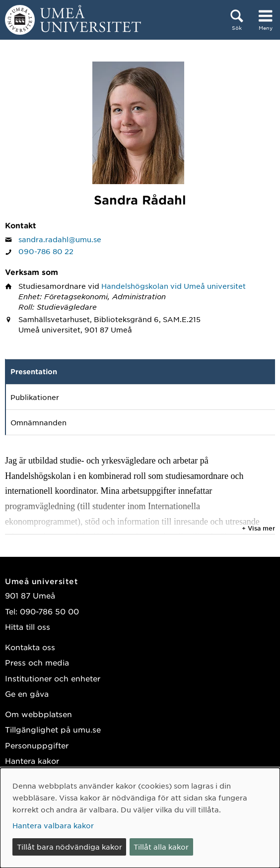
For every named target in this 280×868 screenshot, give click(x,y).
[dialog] (140, 818)
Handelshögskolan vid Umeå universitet (174, 286)
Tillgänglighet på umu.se (53, 729)
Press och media (37, 662)
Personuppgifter (37, 745)
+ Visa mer (258, 528)
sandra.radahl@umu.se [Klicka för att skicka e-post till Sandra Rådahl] (60, 239)
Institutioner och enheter (53, 678)
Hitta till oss (28, 627)
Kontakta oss (30, 647)
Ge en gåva (27, 694)
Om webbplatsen (38, 714)
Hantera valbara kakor (53, 825)
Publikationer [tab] (35, 397)
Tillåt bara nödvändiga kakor (70, 847)
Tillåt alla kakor (161, 847)
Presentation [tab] (34, 371)
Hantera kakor (32, 761)
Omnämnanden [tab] (38, 422)
